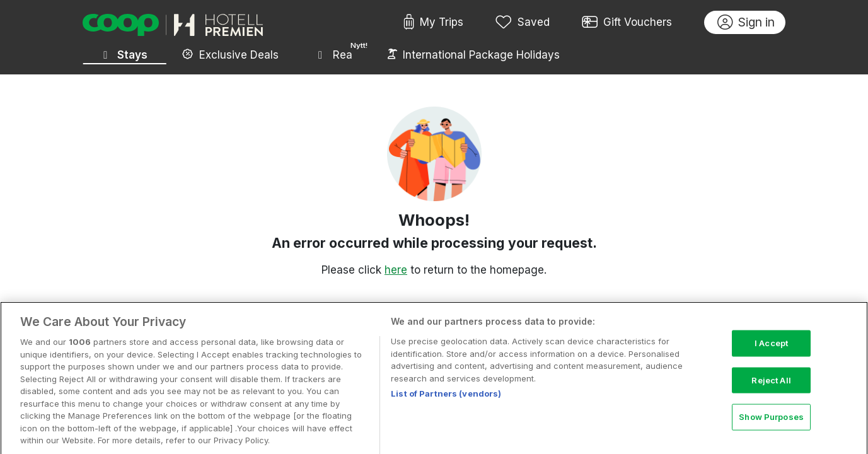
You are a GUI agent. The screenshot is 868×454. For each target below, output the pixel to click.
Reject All (771, 386)
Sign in (746, 23)
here (396, 270)
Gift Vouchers (627, 23)
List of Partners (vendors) (446, 400)
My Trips (433, 23)
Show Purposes (771, 422)
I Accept (771, 349)
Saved (523, 23)
